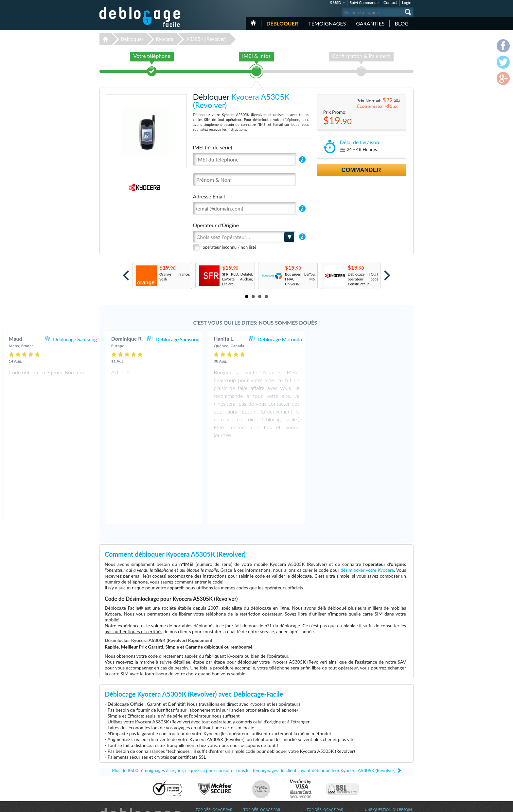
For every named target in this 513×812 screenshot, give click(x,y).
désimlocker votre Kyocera (367, 492)
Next (387, 275)
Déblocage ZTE (208, 774)
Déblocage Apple (209, 745)
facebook (382, 804)
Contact (390, 2)
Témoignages (327, 23)
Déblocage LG (207, 755)
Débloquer (282, 23)
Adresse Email (209, 196)
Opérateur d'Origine (216, 225)
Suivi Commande (364, 2)
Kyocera (165, 39)
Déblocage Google (210, 779)
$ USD (336, 2)
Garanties (370, 23)
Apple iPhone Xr (319, 745)
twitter (396, 804)
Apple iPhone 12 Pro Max (327, 755)
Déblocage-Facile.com (140, 740)
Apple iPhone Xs (319, 764)
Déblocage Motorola (382, 339)
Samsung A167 (318, 774)
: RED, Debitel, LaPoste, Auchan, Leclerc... (238, 279)
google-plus (409, 804)
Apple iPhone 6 (319, 750)
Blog (402, 23)
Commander (361, 170)
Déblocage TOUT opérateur (363, 279)
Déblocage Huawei (211, 769)
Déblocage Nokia (209, 764)
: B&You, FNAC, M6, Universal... (300, 279)
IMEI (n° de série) (213, 147)
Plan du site (374, 759)
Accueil (253, 23)
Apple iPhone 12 (320, 769)
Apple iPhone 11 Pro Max (327, 760)
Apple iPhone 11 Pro (323, 779)
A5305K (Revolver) (206, 39)
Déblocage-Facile (140, 17)
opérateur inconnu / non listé (230, 247)
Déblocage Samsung (178, 339)
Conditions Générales (382, 749)
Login (407, 2)
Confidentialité (376, 754)
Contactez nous (377, 744)
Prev (126, 275)
